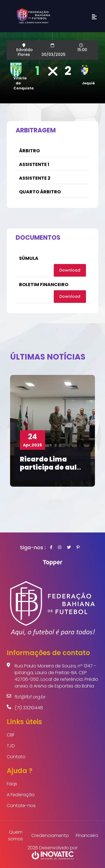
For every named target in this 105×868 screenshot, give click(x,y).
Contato (16, 757)
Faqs (12, 784)
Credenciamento (50, 835)
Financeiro (87, 835)
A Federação (21, 795)
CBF (11, 735)
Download (70, 270)
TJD (11, 746)
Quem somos (16, 835)
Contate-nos (21, 806)
